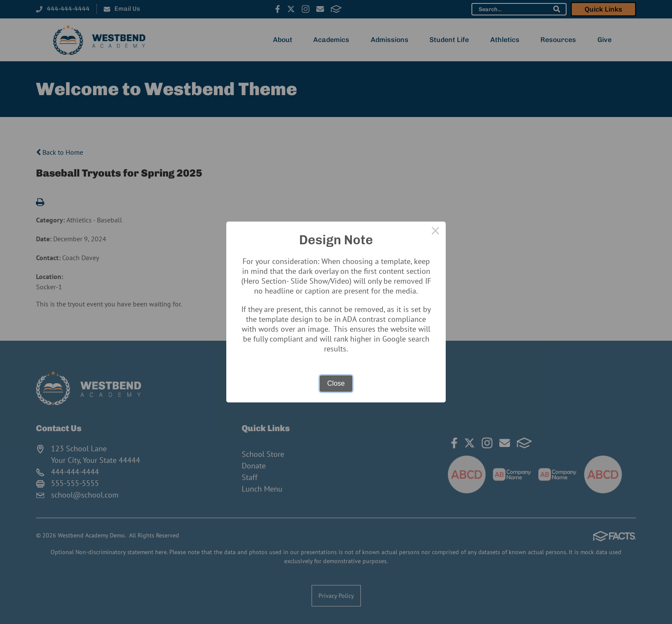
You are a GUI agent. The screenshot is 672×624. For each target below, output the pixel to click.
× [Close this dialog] (435, 232)
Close (336, 383)
